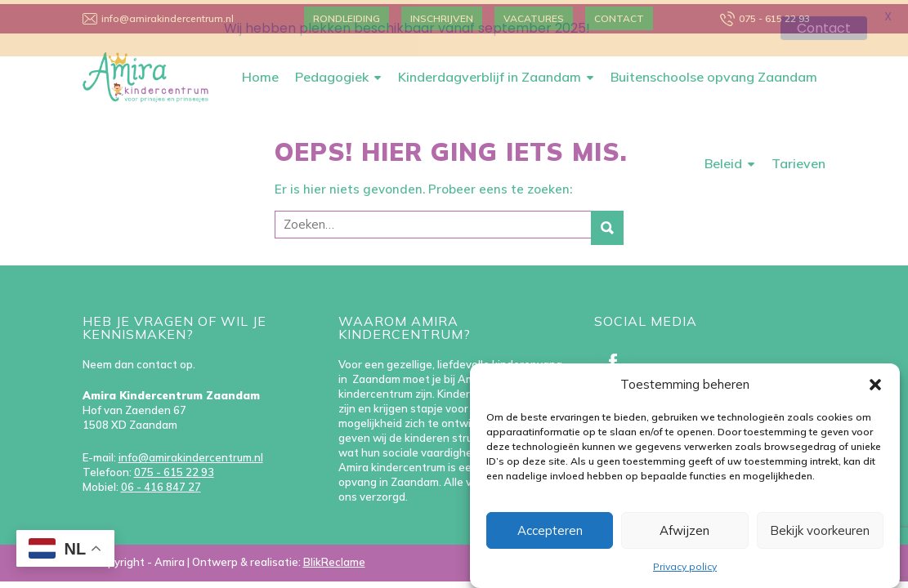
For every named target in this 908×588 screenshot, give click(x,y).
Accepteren (550, 530)
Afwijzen (684, 530)
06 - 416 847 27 (161, 483)
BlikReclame (334, 558)
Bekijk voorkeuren (820, 530)
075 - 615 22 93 (174, 468)
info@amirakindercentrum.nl (191, 453)
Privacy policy (685, 566)
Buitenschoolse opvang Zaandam (714, 73)
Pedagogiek (332, 73)
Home (260, 73)
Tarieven (798, 159)
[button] (875, 385)
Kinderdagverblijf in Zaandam (490, 73)
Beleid (723, 159)
